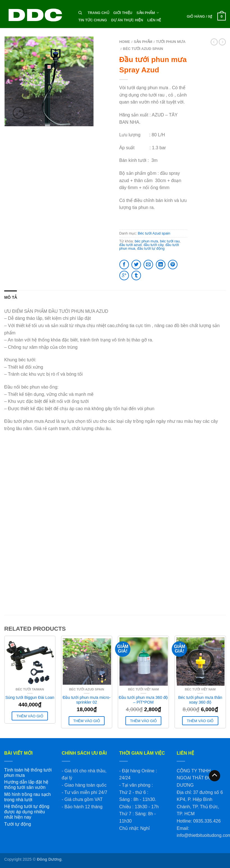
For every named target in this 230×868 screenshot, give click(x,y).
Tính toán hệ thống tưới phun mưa (28, 773)
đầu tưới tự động (151, 248)
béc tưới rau (170, 241)
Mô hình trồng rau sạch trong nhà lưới (28, 797)
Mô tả (11, 297)
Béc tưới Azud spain (143, 49)
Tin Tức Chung (93, 20)
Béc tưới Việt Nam (144, 689)
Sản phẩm (146, 13)
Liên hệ (154, 20)
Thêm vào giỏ (30, 716)
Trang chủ (98, 13)
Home (125, 42)
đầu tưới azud (131, 245)
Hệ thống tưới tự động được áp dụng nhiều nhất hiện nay (27, 812)
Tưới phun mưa (171, 42)
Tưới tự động (18, 824)
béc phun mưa (146, 241)
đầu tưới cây (153, 245)
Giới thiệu (123, 13)
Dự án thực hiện (127, 20)
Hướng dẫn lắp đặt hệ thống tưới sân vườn (26, 785)
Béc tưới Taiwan (30, 689)
